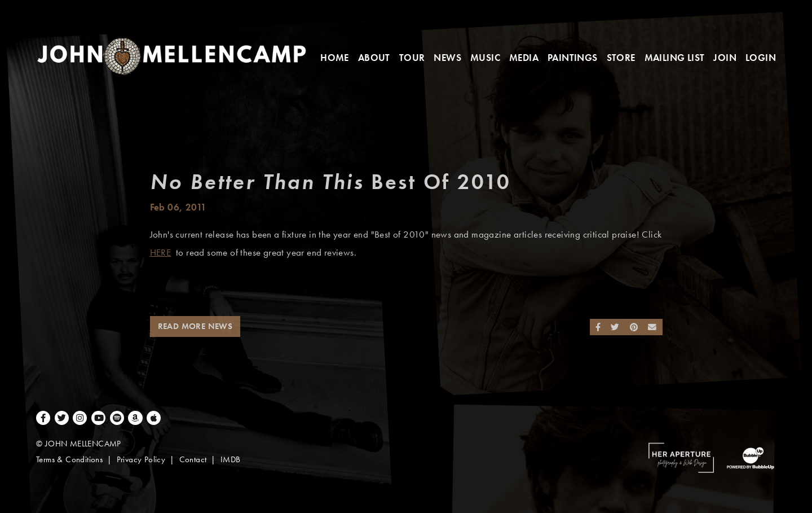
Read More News (195, 326)
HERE (161, 253)
